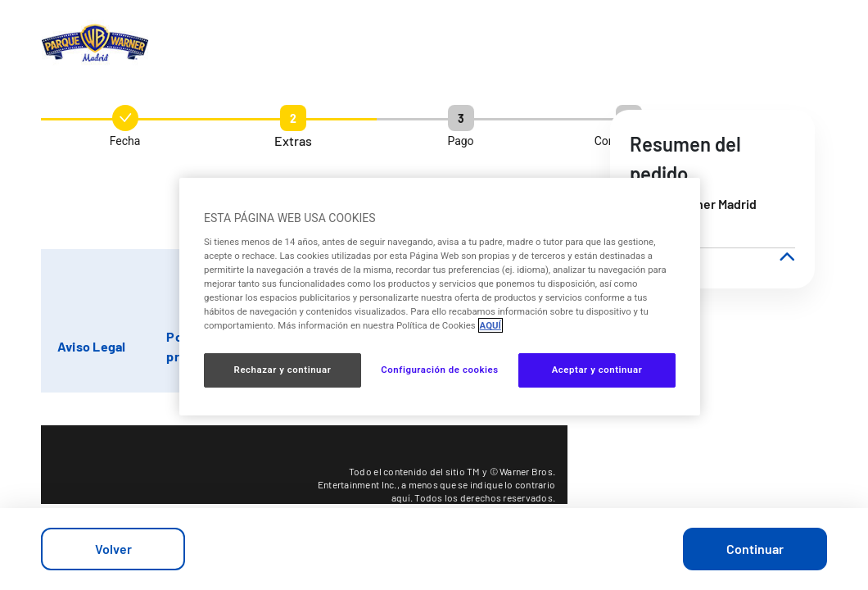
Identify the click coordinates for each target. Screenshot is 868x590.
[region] (440, 297)
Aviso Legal (92, 346)
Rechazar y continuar (283, 370)
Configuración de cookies (439, 370)
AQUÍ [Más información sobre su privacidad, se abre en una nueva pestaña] (491, 325)
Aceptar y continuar (597, 370)
